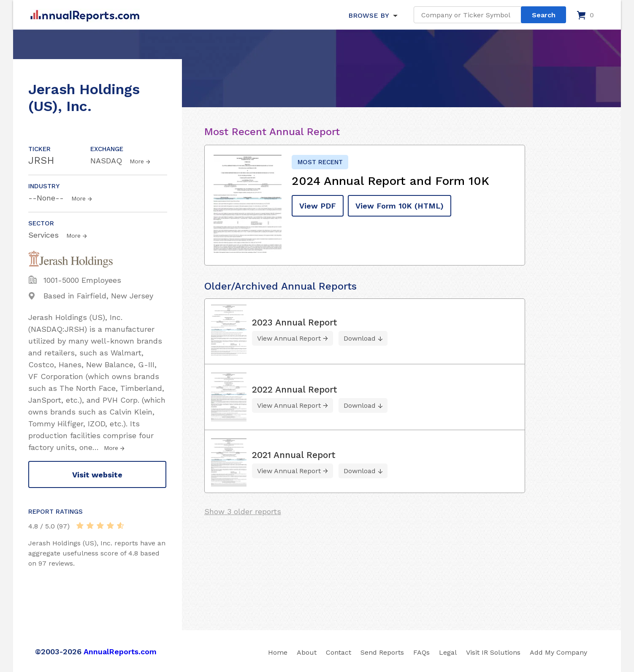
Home (278, 652)
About (307, 652)
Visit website (97, 475)
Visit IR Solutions (493, 652)
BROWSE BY (368, 15)
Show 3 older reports (243, 511)
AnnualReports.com (120, 652)
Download (360, 338)
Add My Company (558, 652)
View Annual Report (289, 338)
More (137, 161)
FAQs (421, 652)
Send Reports (382, 652)
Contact (339, 652)
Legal (448, 652)
